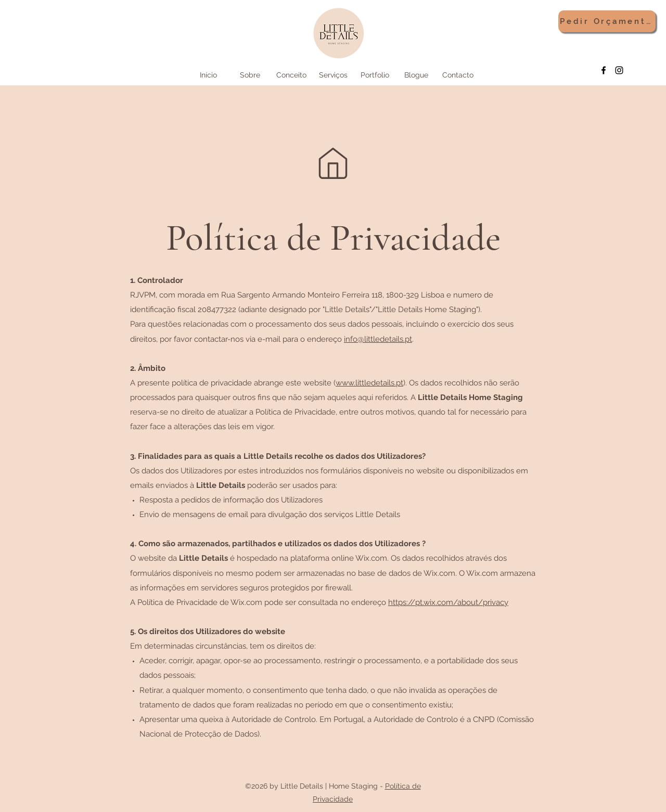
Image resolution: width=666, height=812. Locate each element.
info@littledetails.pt (378, 339)
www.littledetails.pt (369, 383)
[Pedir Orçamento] (607, 21)
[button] (333, 75)
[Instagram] (619, 70)
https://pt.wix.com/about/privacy (448, 602)
